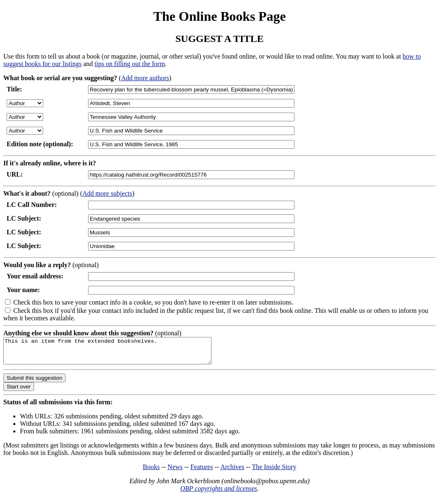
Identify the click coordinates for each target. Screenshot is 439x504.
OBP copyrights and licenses (219, 493)
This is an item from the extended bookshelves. (120, 353)
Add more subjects (107, 193)
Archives (232, 472)
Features (201, 472)
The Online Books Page (219, 16)
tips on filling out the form (130, 64)
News (175, 472)
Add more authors (145, 78)
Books (151, 472)
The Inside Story (274, 472)
